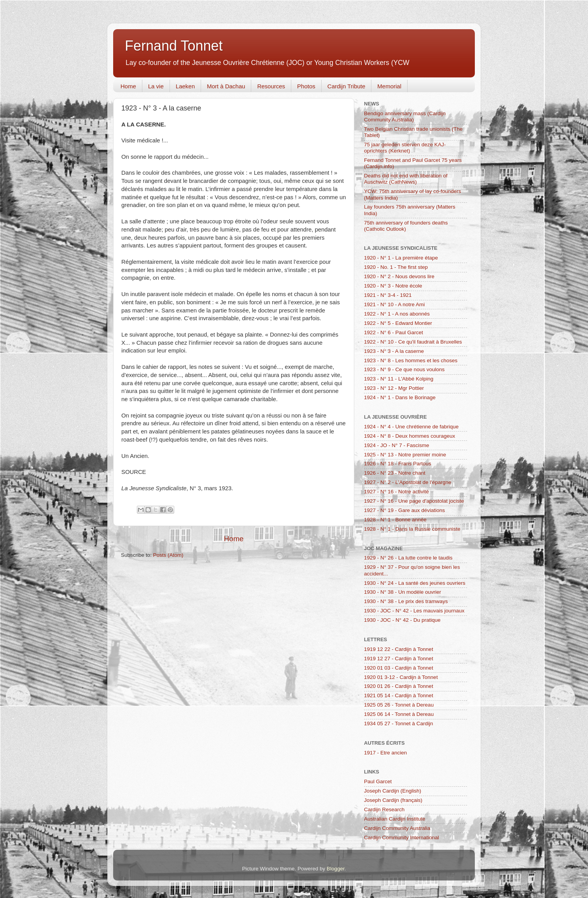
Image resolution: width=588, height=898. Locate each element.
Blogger (336, 869)
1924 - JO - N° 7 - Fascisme (396, 445)
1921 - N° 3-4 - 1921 (388, 295)
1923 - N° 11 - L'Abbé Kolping (399, 379)
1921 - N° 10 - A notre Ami (394, 304)
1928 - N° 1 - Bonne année (395, 520)
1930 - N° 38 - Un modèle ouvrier (402, 592)
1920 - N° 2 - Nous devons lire (399, 276)
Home (128, 86)
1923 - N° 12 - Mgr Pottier (394, 388)
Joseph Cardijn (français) (393, 800)
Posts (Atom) (168, 555)
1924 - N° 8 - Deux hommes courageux (409, 436)
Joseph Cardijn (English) (393, 791)
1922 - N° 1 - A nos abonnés (397, 314)
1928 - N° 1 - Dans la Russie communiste (412, 529)
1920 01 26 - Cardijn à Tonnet (399, 686)
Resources (271, 86)
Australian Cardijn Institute (395, 819)
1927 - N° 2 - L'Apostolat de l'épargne (408, 482)
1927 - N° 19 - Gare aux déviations (404, 510)
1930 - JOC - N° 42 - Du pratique (402, 620)
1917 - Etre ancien (385, 753)
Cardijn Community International (402, 837)
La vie (156, 86)
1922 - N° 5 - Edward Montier (398, 323)
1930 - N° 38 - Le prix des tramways (406, 601)
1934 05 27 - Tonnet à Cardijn (399, 723)
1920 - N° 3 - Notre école (393, 286)
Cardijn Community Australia (397, 828)
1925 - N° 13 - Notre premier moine (405, 455)
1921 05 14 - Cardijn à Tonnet (399, 695)
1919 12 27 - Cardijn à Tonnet (399, 659)
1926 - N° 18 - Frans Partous (398, 464)
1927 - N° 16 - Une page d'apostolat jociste (414, 501)
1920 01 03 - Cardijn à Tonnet (399, 668)
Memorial (389, 86)
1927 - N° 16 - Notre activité (396, 492)
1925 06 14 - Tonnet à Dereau (399, 714)
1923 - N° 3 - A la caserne (394, 351)
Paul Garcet (378, 781)
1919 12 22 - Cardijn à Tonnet (399, 649)
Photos (306, 86)
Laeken (185, 86)
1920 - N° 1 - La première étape (401, 258)
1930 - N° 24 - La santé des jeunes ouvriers (415, 583)
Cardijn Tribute (346, 86)
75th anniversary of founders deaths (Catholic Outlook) (406, 226)
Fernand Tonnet (174, 46)
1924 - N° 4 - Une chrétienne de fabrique (411, 427)
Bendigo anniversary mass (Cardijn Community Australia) (405, 117)
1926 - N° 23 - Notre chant (395, 473)
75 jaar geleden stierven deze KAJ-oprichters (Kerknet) (405, 148)
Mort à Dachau (226, 86)
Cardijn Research (384, 809)
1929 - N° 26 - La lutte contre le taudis (408, 558)
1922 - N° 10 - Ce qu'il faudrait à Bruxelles (413, 342)
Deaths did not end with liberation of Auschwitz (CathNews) (406, 179)
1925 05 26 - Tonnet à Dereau (399, 705)
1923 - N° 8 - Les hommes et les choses (411, 360)
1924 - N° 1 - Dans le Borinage (400, 397)
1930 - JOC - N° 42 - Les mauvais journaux (414, 611)
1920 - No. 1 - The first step (396, 267)
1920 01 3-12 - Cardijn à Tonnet (401, 677)
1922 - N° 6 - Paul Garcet (394, 332)
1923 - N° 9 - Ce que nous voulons (404, 369)
